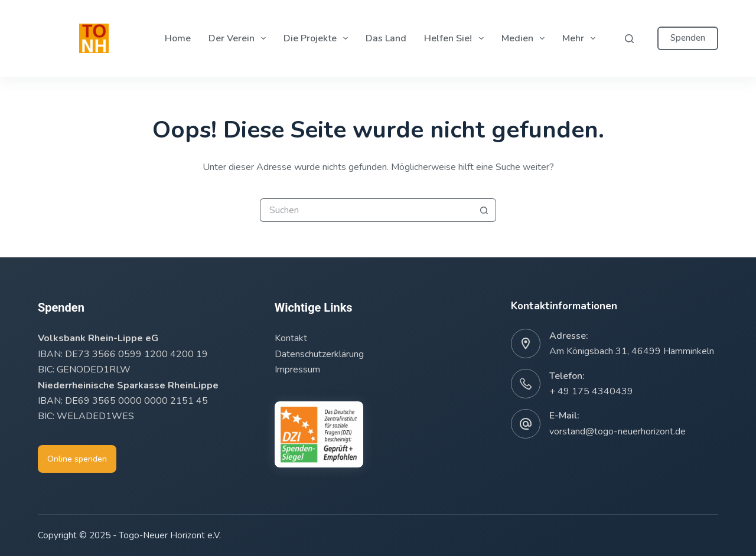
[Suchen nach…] (366, 210)
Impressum (297, 369)
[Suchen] (629, 39)
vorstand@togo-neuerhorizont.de (617, 431)
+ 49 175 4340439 (591, 391)
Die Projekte (318, 38)
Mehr (581, 38)
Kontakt (291, 338)
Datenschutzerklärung (319, 354)
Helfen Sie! (456, 38)
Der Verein (239, 38)
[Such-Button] (484, 210)
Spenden (688, 38)
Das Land (386, 38)
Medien (525, 38)
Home (178, 38)
